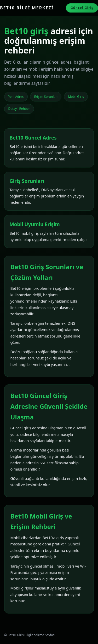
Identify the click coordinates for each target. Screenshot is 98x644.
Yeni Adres (16, 97)
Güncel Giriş (82, 8)
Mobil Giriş (76, 97)
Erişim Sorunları (46, 97)
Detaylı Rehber (19, 109)
